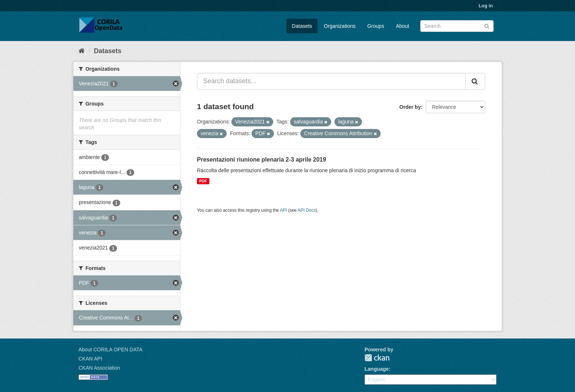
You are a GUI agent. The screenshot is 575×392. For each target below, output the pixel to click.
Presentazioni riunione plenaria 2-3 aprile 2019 (261, 160)
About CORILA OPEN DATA (111, 350)
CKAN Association (99, 368)
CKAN (377, 358)
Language (377, 369)
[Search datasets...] (331, 81)
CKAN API (90, 359)
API (283, 210)
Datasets (302, 26)
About (402, 26)
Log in (486, 6)
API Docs (307, 210)
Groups (376, 26)
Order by (410, 107)
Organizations (340, 26)
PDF (203, 181)
